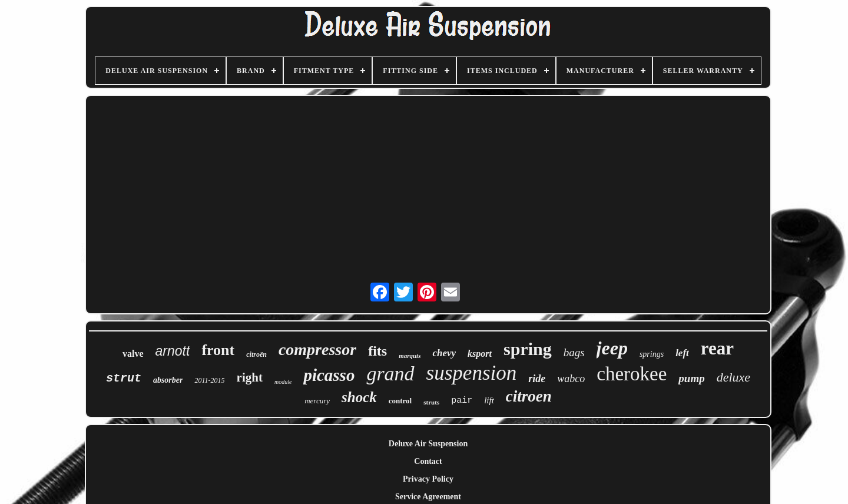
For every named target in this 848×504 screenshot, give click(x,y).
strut (124, 378)
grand (390, 374)
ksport (480, 354)
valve (133, 354)
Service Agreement (428, 497)
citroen (529, 396)
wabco (571, 379)
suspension (472, 373)
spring (528, 349)
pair (462, 401)
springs (652, 354)
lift (489, 400)
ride (537, 379)
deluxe (733, 377)
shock (359, 397)
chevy (444, 353)
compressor (317, 349)
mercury (317, 401)
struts (431, 402)
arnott (173, 351)
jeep (612, 348)
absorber (168, 380)
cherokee (632, 374)
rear (717, 348)
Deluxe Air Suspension (428, 444)
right (250, 377)
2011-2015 (209, 380)
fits (377, 351)
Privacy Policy (428, 479)
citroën (256, 354)
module (283, 382)
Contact (428, 461)
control (400, 401)
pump (691, 378)
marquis (410, 356)
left (682, 353)
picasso (329, 375)
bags (574, 352)
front (218, 350)
